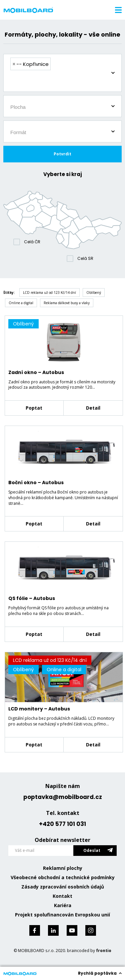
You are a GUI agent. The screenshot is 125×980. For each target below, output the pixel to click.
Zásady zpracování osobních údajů (63, 887)
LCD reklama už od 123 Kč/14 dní (49, 293)
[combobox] (62, 73)
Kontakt (62, 896)
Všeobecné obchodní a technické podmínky (63, 877)
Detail (93, 408)
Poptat (34, 408)
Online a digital (21, 303)
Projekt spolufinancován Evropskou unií (62, 915)
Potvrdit (62, 154)
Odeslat (92, 850)
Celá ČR (32, 242)
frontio (104, 951)
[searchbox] (65, 82)
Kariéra (63, 905)
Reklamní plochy (63, 868)
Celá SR (85, 258)
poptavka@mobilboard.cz (63, 797)
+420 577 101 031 (62, 824)
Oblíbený (94, 293)
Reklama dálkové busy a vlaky (67, 303)
